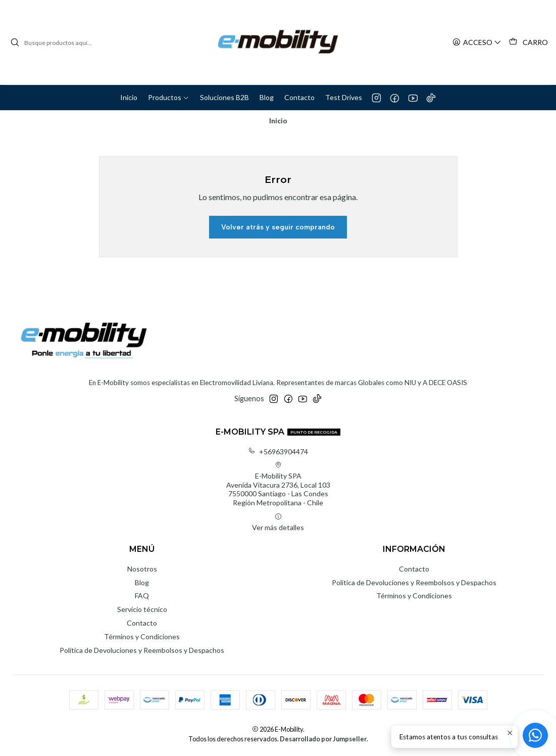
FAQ (142, 596)
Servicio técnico (142, 609)
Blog (142, 582)
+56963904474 (278, 452)
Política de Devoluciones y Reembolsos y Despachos (142, 650)
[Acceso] (477, 43)
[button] (169, 98)
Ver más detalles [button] (278, 522)
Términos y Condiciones (142, 636)
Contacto (142, 623)
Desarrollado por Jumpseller (323, 739)
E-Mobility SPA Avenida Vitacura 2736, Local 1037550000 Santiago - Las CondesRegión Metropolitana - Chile (278, 484)
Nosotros (142, 569)
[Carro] (528, 42)
